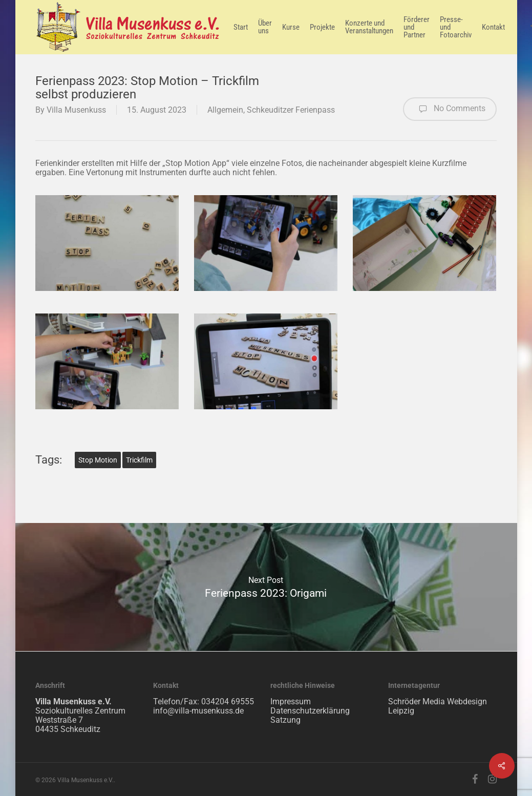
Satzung (285, 720)
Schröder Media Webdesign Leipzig (438, 706)
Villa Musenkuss (76, 110)
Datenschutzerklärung (310, 711)
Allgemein (225, 110)
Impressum (291, 701)
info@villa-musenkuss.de (198, 711)
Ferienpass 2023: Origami (266, 587)
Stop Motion (98, 460)
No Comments (450, 109)
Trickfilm (139, 460)
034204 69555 (228, 701)
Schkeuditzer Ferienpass (291, 110)
